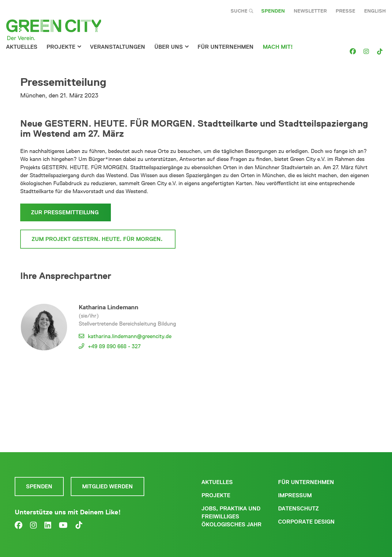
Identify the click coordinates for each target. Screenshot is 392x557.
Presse (345, 11)
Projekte (61, 47)
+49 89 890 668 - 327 (114, 346)
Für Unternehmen (306, 482)
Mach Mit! (278, 47)
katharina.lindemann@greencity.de (130, 336)
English (375, 11)
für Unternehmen (226, 47)
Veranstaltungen (118, 47)
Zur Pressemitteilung (66, 212)
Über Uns (169, 47)
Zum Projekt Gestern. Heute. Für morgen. (98, 239)
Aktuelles (22, 47)
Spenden (273, 11)
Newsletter (310, 11)
